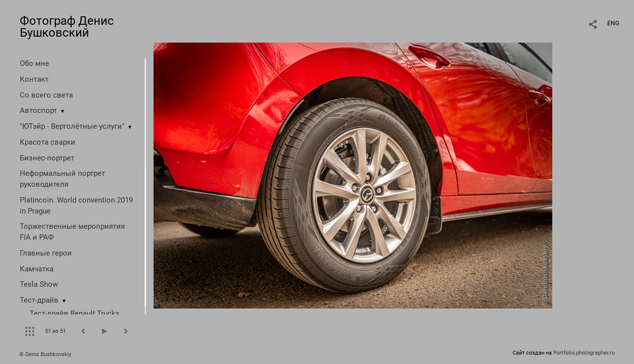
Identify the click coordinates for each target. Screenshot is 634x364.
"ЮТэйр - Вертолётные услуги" (72, 126)
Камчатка (37, 269)
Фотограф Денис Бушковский (67, 27)
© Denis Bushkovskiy (45, 354)
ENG (613, 23)
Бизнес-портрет (47, 158)
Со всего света (46, 95)
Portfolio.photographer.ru (584, 353)
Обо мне (34, 63)
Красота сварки (48, 142)
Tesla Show (39, 284)
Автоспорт (38, 110)
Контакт (34, 79)
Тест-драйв (39, 300)
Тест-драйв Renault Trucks (75, 313)
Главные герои (46, 253)
